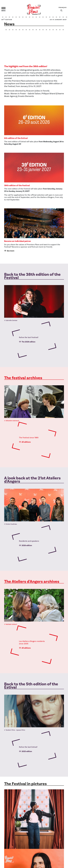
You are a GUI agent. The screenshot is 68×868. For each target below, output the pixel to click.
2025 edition (27, 751)
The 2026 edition (28, 342)
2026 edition (27, 545)
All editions (26, 442)
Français (63, 8)
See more (10, 251)
